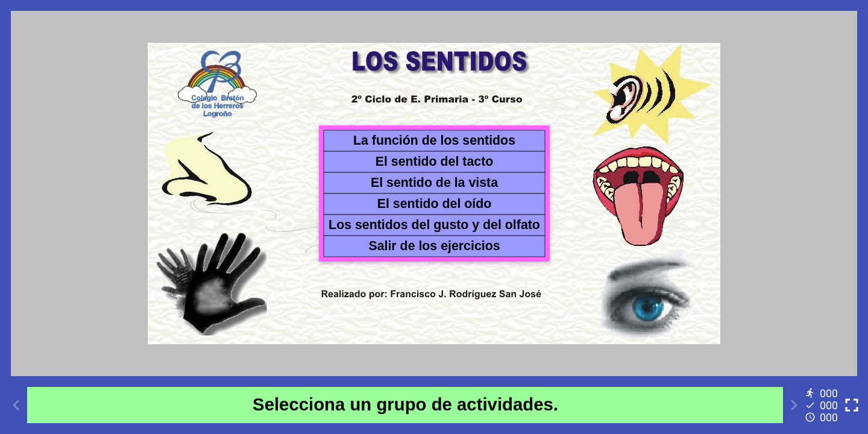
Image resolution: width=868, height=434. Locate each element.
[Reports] (823, 405)
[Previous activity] (16, 405)
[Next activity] (794, 405)
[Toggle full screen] (852, 405)
